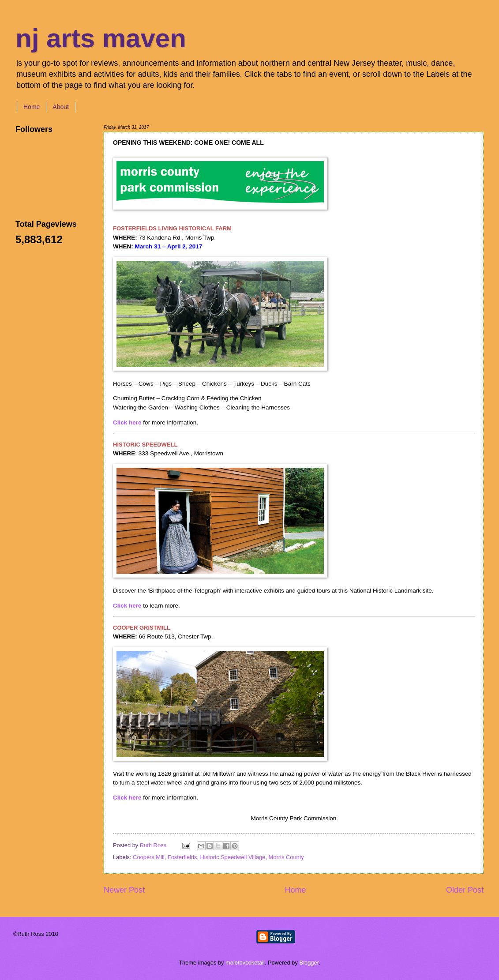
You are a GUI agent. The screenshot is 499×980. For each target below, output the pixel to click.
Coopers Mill (149, 857)
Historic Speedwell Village (233, 857)
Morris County (286, 857)
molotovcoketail (245, 963)
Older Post (465, 890)
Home (32, 107)
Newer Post (124, 890)
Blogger (309, 963)
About (61, 107)
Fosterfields (182, 857)
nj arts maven (101, 38)
